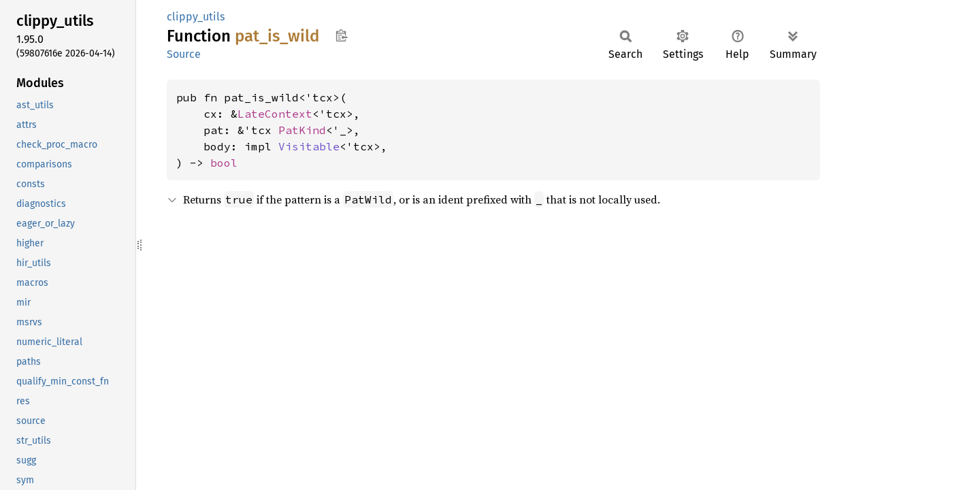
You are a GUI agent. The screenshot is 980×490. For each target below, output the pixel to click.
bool (224, 163)
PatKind (302, 130)
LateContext (275, 114)
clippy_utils (196, 17)
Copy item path (341, 35)
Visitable (309, 146)
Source (184, 54)
